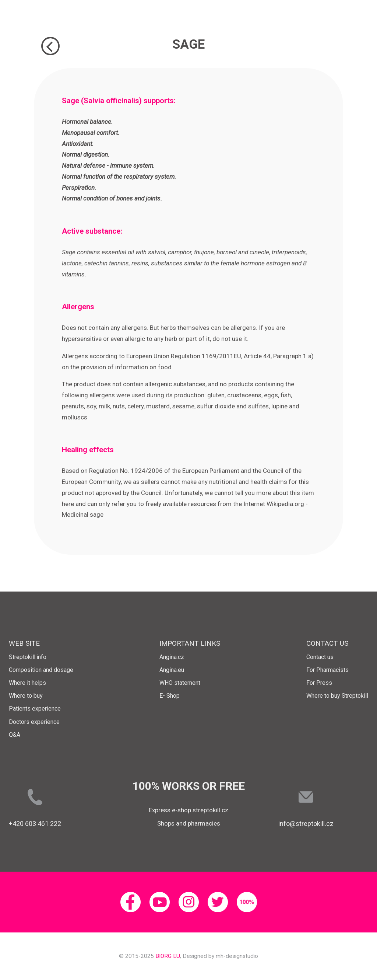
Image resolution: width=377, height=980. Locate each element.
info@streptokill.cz (306, 824)
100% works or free (189, 786)
